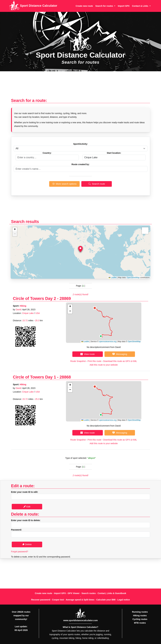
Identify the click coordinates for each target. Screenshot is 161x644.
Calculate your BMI (106, 600)
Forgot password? (20, 552)
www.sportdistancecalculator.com (81, 620)
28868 (65, 377)
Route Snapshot (78, 361)
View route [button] (88, 354)
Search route (97, 184)
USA (38, 313)
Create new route (84, 6)
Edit (27, 507)
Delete (27, 544)
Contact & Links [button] (140, 6)
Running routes (140, 612)
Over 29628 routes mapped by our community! (21, 616)
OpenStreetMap (133, 278)
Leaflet (112, 278)
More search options (64, 184)
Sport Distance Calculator (33, 6)
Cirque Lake (28, 313)
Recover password (41, 600)
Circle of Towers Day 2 (34, 298)
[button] (80, 249)
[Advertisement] (80, 86)
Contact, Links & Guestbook (112, 593)
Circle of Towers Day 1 (34, 377)
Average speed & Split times (80, 600)
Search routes (89, 593)
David (18, 310)
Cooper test (58, 600)
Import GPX (124, 6)
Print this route (94, 361)
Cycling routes (140, 619)
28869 (65, 298)
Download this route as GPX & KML (120, 361)
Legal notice (124, 600)
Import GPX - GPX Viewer (67, 593)
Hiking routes (140, 616)
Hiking (23, 306)
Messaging (120, 354)
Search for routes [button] (104, 6)
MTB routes (140, 623)
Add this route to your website (104, 365)
